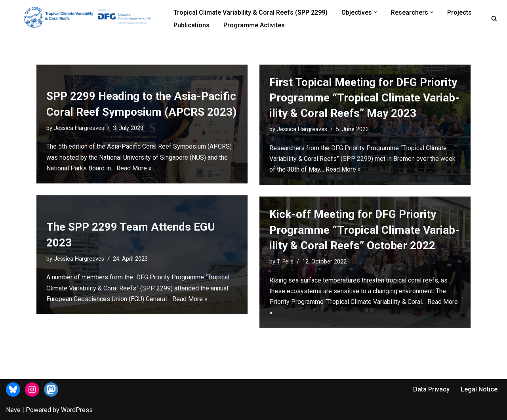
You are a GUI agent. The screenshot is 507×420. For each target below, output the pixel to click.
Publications (192, 25)
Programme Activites (254, 25)
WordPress (77, 410)
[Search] (494, 18)
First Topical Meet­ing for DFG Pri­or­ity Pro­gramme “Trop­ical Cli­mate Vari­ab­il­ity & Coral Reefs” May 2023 (365, 98)
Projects (459, 12)
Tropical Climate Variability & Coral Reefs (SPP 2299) (251, 12)
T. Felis (285, 262)
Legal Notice (479, 389)
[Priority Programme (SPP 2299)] (91, 17)
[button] (375, 12)
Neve (13, 410)
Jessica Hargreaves (79, 128)
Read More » (134, 168)
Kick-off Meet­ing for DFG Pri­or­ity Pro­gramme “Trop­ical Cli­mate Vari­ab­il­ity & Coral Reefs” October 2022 (365, 230)
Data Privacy (431, 389)
